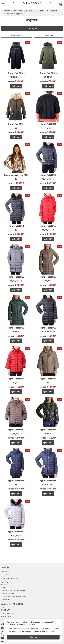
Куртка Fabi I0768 (16, 277)
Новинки (4, 571)
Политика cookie (7, 593)
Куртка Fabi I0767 (48, 277)
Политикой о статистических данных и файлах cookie (31, 631)
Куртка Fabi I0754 (16, 532)
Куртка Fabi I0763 (48, 379)
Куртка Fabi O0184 (16, 124)
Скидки (4, 588)
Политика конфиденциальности (13, 591)
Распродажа (6, 574)
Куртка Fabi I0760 (16, 430)
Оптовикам (5, 599)
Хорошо (33, 637)
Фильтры (49, 35)
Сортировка (17, 35)
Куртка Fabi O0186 (48, 73)
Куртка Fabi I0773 (48, 175)
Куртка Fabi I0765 (48, 328)
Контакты (5, 582)
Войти (3, 607)
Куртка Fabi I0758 (48, 430)
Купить (16, 86)
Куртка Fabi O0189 (16, 73)
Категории (32, 29)
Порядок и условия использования (14, 596)
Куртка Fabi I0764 (16, 379)
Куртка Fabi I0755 (48, 481)
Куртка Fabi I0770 (48, 226)
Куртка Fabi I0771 (16, 226)
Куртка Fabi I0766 (16, 328)
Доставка (5, 585)
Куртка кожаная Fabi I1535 (16, 175)
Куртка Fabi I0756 (16, 481)
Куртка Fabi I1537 (48, 124)
